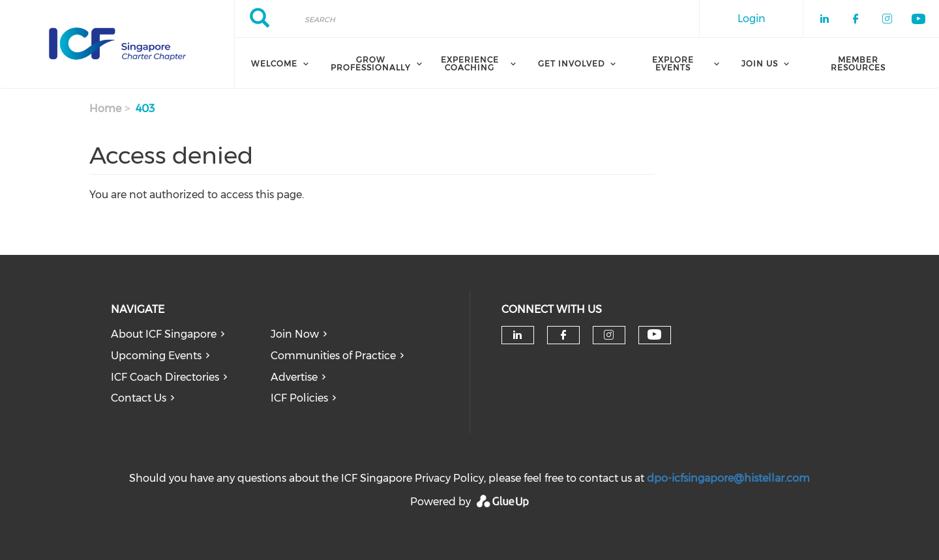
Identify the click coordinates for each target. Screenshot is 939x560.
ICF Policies (299, 398)
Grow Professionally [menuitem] (371, 64)
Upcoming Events (156, 356)
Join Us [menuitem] (760, 64)
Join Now (295, 334)
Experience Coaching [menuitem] (470, 64)
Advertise (294, 377)
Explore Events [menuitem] (673, 64)
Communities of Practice (333, 356)
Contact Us (139, 398)
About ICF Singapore (164, 334)
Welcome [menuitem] (274, 64)
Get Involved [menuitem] (571, 64)
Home (105, 109)
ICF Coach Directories (165, 377)
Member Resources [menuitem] (858, 64)
